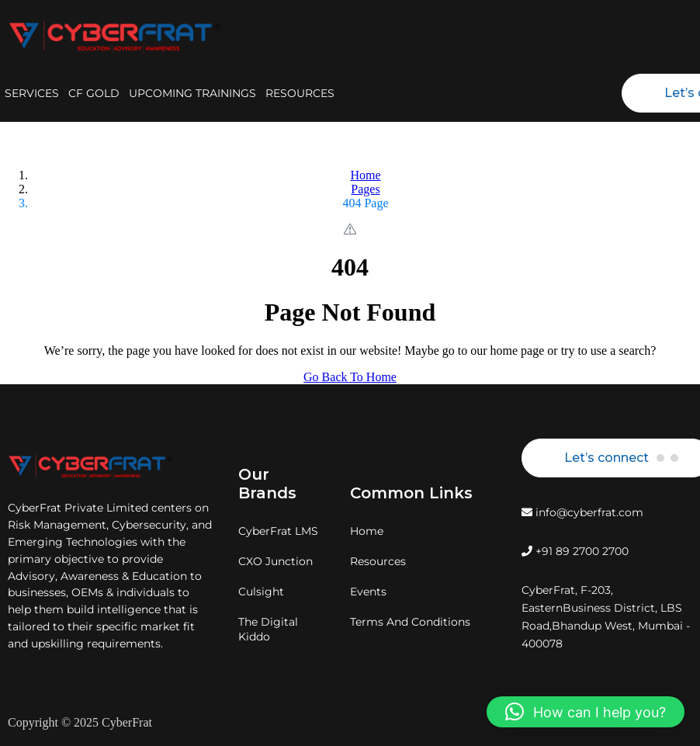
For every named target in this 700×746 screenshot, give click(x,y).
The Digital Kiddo (268, 629)
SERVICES (32, 93)
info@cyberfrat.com (582, 512)
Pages (365, 189)
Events (368, 592)
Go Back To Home (350, 377)
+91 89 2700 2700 (575, 551)
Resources (378, 561)
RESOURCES (300, 93)
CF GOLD (94, 93)
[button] (586, 712)
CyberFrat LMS (278, 531)
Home (365, 175)
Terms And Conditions (410, 622)
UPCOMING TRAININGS (192, 93)
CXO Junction (275, 561)
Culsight (261, 592)
